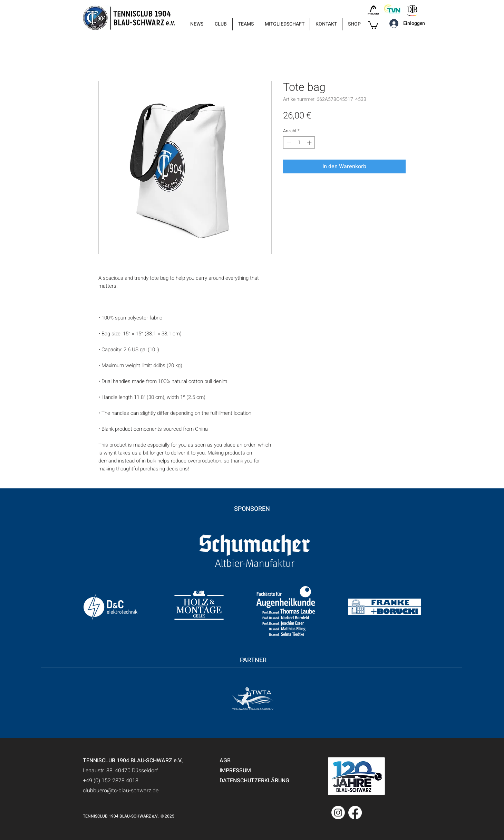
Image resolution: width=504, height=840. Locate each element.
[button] (221, 24)
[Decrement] (288, 143)
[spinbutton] (299, 143)
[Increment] (310, 143)
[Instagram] (338, 813)
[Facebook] (355, 813)
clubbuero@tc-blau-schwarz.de (121, 791)
